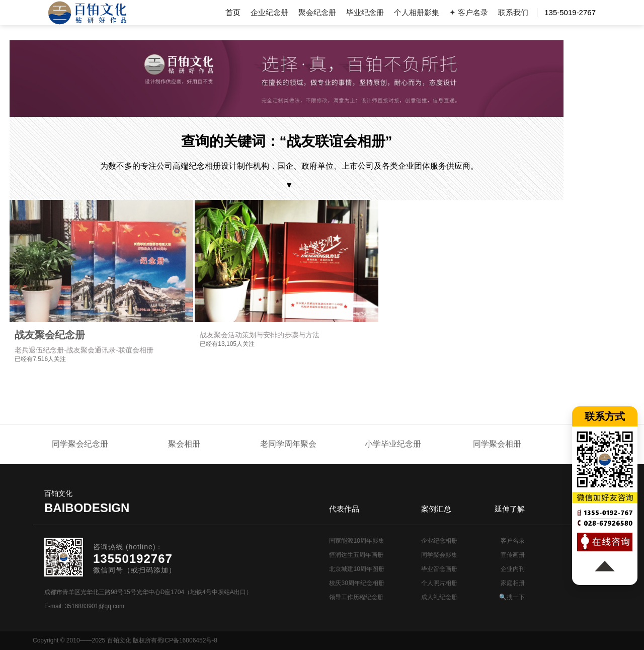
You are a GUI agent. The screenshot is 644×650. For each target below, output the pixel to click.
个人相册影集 (417, 12)
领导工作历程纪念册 (356, 597)
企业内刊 (513, 569)
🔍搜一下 (512, 597)
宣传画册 (513, 555)
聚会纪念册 (317, 12)
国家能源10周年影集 (356, 541)
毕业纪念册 (365, 12)
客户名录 (513, 541)
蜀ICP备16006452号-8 (187, 640)
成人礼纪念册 (439, 597)
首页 (233, 12)
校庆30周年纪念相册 (356, 583)
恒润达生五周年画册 (356, 555)
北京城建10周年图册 (356, 569)
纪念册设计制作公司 (87, 13)
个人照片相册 (439, 583)
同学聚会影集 (439, 555)
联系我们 (513, 12)
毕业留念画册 (439, 569)
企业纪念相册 (439, 541)
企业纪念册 (269, 12)
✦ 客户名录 (469, 12)
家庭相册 (513, 583)
